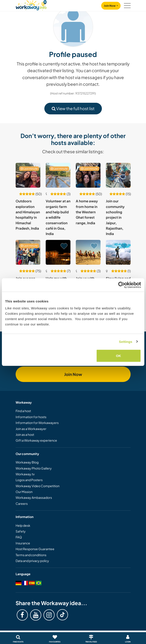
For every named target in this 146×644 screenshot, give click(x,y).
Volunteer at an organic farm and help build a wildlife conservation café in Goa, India (58, 217)
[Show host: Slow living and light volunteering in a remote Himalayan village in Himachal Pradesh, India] (118, 252)
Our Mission (24, 492)
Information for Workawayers (37, 423)
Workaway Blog (27, 462)
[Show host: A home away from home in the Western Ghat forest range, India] (88, 175)
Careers (22, 503)
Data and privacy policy (32, 561)
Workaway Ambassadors (34, 497)
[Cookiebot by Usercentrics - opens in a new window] (121, 285)
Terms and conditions (31, 555)
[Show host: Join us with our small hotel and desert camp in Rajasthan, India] (88, 252)
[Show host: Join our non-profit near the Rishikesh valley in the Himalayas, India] (28, 252)
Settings (126, 341)
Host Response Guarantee (35, 549)
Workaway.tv (25, 474)
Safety (21, 531)
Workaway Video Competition (38, 486)
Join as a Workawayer (31, 429)
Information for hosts (31, 417)
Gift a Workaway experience (36, 440)
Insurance (23, 543)
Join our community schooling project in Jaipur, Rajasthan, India (115, 217)
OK (118, 356)
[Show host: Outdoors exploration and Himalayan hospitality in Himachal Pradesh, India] (28, 175)
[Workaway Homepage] (31, 5)
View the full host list (73, 108)
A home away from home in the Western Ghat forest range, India (87, 212)
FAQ (19, 537)
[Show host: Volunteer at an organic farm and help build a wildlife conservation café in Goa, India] (58, 175)
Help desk (23, 525)
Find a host (23, 411)
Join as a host (25, 434)
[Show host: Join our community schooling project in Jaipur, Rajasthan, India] (118, 175)
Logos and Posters (29, 480)
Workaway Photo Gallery (34, 468)
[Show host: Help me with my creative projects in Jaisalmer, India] (58, 252)
